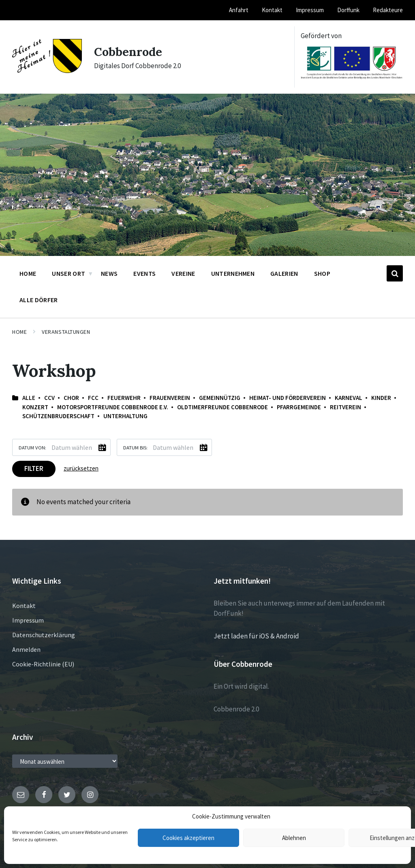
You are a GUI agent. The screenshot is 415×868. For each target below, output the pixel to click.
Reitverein (345, 407)
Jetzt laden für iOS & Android (256, 636)
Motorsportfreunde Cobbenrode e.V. (113, 407)
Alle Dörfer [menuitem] (39, 300)
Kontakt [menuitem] (272, 10)
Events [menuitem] (144, 273)
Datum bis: (135, 447)
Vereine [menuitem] (183, 273)
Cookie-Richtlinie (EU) (43, 664)
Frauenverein (170, 398)
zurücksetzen (81, 468)
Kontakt (24, 606)
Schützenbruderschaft (58, 416)
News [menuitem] (109, 273)
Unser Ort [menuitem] (68, 273)
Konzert (35, 407)
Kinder (381, 398)
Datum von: (32, 447)
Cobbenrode (129, 52)
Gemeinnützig (220, 398)
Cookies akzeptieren (188, 838)
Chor (71, 398)
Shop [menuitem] (322, 273)
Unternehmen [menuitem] (233, 273)
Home (19, 332)
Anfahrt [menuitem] (239, 10)
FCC (93, 398)
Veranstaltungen (66, 332)
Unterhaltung (125, 416)
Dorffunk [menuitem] (348, 10)
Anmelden (26, 649)
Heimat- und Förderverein (288, 398)
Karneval (349, 398)
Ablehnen (294, 838)
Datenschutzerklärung (44, 635)
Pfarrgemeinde (299, 407)
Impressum (28, 620)
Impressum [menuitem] (310, 10)
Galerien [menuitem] (284, 273)
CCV (49, 398)
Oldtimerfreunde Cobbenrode (222, 407)
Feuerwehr (124, 398)
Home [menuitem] (28, 273)
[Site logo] (47, 71)
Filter (34, 468)
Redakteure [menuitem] (388, 10)
